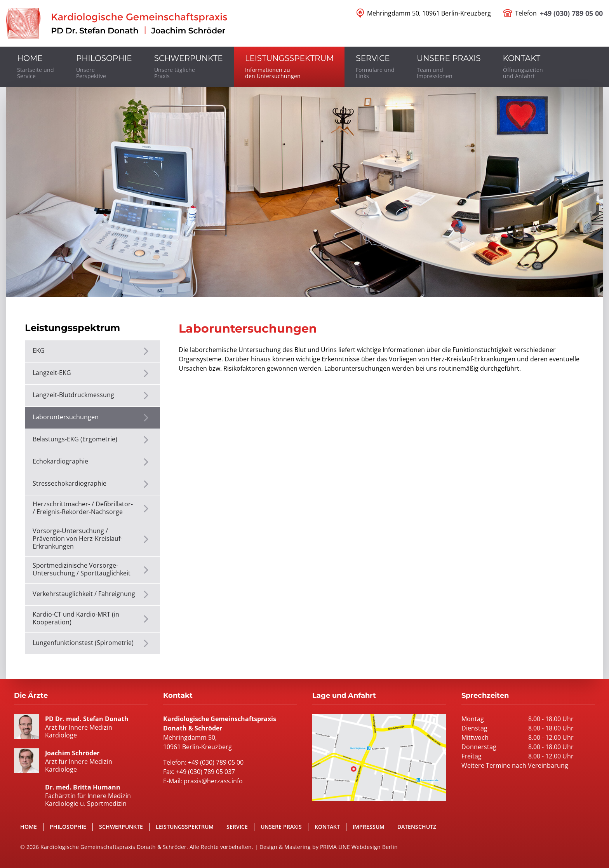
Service (237, 827)
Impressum (369, 827)
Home (29, 827)
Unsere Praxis (281, 827)
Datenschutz (417, 827)
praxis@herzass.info (213, 781)
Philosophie (68, 827)
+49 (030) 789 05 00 (571, 13)
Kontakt (327, 827)
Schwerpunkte (121, 827)
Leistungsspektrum (185, 827)
